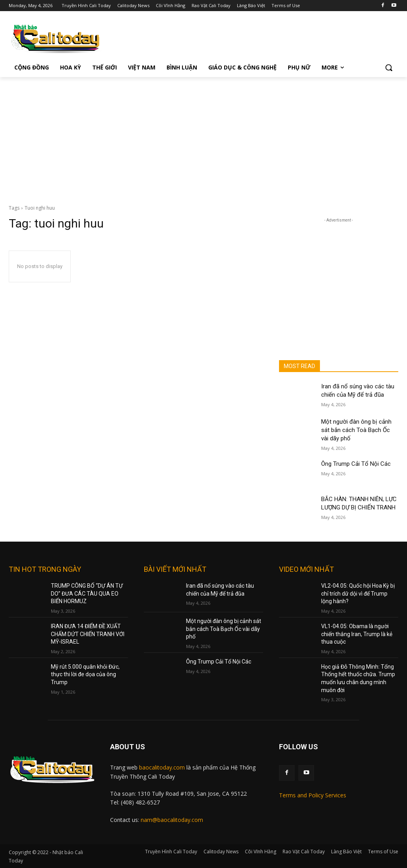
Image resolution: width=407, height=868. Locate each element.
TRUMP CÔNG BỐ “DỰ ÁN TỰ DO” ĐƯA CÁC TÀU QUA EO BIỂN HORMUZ (87, 593)
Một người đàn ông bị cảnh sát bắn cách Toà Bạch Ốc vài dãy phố (356, 430)
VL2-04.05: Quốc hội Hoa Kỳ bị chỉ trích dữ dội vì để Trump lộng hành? (358, 593)
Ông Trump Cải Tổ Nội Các (356, 464)
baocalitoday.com (162, 767)
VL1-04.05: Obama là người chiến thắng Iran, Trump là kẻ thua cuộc (357, 634)
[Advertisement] (203, 137)
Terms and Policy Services (313, 795)
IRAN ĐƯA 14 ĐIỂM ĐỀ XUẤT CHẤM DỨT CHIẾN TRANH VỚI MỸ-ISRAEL (88, 634)
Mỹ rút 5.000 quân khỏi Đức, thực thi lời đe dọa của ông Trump (85, 674)
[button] (389, 68)
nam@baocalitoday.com (172, 820)
